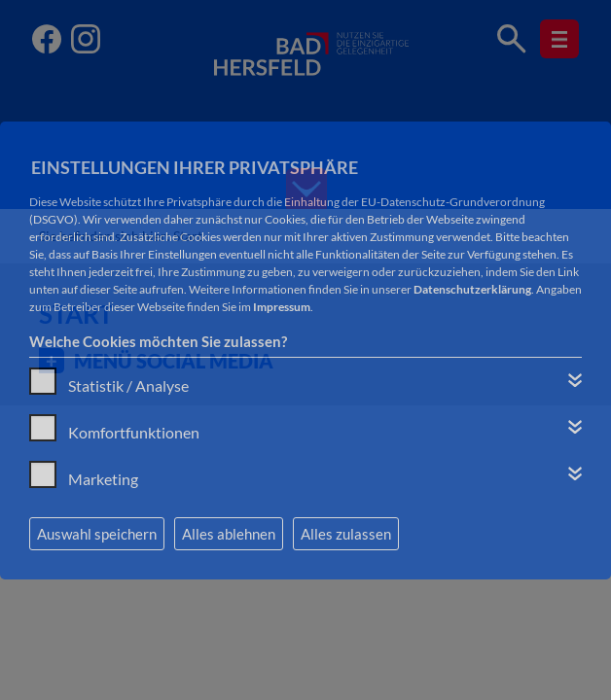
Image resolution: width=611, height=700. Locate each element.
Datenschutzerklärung (472, 289)
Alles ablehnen (229, 534)
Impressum (282, 307)
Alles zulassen (346, 534)
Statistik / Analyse (128, 385)
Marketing (103, 479)
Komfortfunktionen (134, 432)
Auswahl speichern (97, 534)
